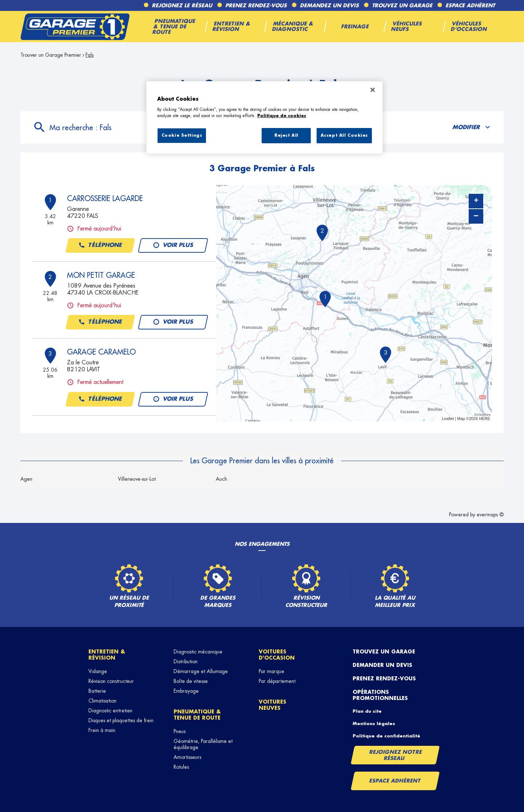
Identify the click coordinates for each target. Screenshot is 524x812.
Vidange (98, 671)
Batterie (97, 691)
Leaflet (448, 419)
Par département (277, 681)
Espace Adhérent (395, 781)
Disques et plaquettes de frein (121, 720)
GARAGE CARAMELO (101, 352)
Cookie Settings (182, 135)
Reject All (286, 135)
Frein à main (102, 730)
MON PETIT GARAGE (101, 275)
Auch (221, 479)
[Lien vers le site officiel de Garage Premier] (75, 27)
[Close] (373, 90)
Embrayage (186, 691)
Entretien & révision (107, 655)
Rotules (181, 767)
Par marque (271, 671)
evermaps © (490, 515)
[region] (265, 117)
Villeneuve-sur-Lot (137, 479)
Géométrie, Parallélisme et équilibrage (203, 744)
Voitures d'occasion (277, 655)
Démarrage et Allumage (201, 671)
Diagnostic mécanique (198, 652)
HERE (485, 419)
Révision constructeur (111, 681)
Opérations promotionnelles (380, 695)
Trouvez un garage (384, 652)
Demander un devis (382, 665)
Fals (90, 55)
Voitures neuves (273, 705)
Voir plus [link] (173, 245)
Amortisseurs (187, 757)
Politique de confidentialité (386, 736)
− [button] (476, 216)
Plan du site (367, 711)
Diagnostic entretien (110, 711)
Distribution (186, 661)
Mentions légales (374, 724)
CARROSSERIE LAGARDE (105, 199)
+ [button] (476, 201)
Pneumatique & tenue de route (197, 715)
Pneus (180, 731)
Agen (26, 479)
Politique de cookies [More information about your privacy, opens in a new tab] (282, 116)
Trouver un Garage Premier (51, 55)
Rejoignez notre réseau (396, 755)
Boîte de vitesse (191, 681)
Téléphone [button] (100, 245)
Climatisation (102, 701)
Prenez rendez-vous (384, 679)
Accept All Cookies (344, 135)
